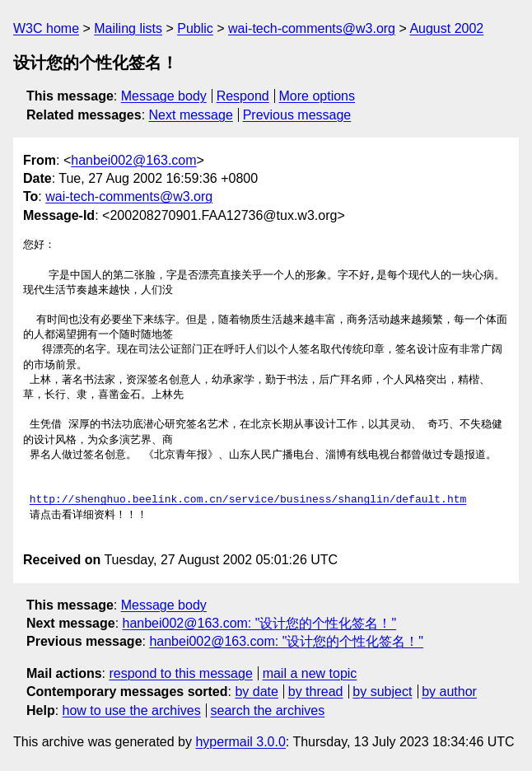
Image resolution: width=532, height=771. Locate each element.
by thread (316, 692)
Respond (243, 96)
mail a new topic (310, 673)
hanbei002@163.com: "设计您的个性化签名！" (260, 623)
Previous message (297, 115)
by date (256, 692)
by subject (382, 692)
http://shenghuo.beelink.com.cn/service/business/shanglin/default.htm (248, 500)
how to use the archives (132, 710)
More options (317, 96)
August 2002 (446, 28)
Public (195, 28)
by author (449, 692)
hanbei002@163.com (133, 160)
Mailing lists (128, 28)
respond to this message (180, 673)
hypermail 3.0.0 (240, 742)
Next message (191, 115)
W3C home (46, 28)
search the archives (268, 710)
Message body (164, 96)
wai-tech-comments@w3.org (312, 28)
